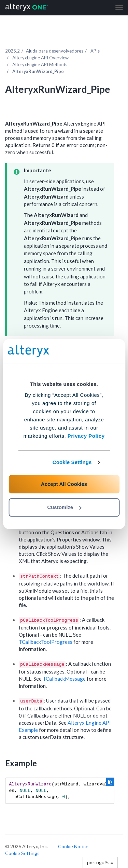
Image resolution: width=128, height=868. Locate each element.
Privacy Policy (86, 436)
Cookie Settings (72, 462)
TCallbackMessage (64, 679)
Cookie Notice (73, 846)
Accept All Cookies (64, 484)
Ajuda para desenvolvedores (55, 51)
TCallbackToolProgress (46, 642)
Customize (64, 507)
